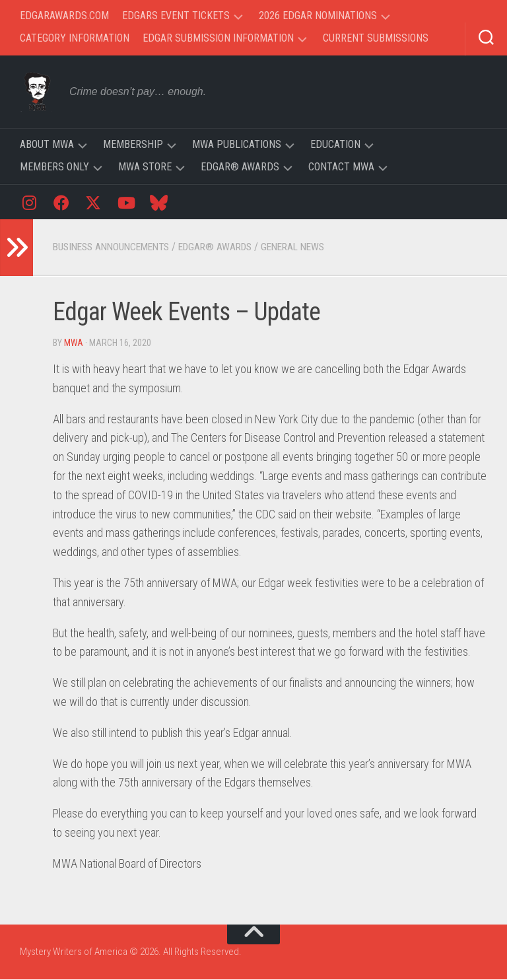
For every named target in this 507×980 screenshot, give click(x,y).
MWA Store (145, 167)
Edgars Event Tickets (176, 16)
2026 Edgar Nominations (318, 16)
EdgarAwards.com (64, 16)
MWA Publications (237, 144)
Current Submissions (376, 38)
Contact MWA (341, 167)
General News (312, 247)
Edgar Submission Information (218, 38)
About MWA (47, 144)
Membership (133, 144)
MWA (74, 343)
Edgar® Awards (240, 167)
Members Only (54, 167)
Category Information (75, 38)
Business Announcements (117, 247)
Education (335, 144)
